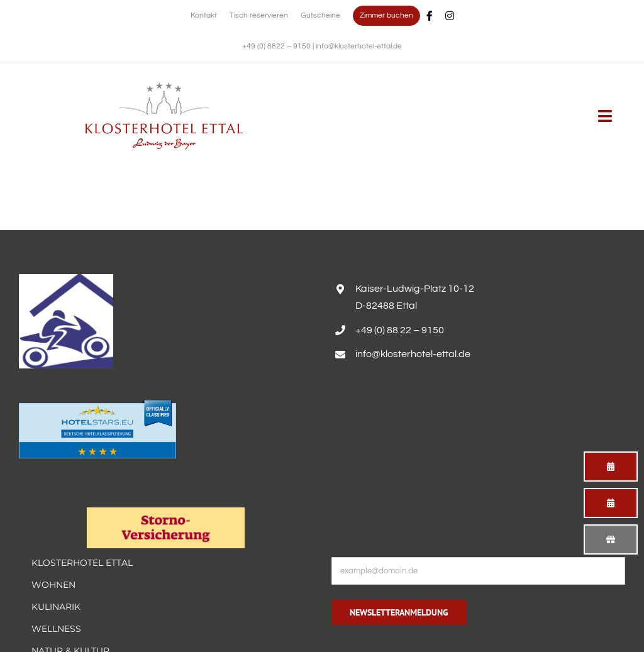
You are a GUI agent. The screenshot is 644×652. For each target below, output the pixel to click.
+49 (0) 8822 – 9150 (277, 46)
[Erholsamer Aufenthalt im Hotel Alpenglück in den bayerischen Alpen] (164, 87)
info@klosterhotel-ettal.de (359, 46)
